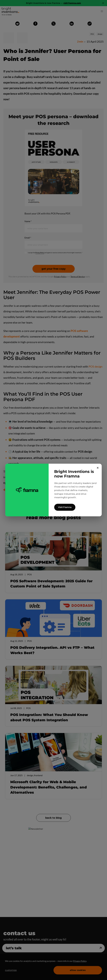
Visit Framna (65, 507)
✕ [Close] (98, 468)
